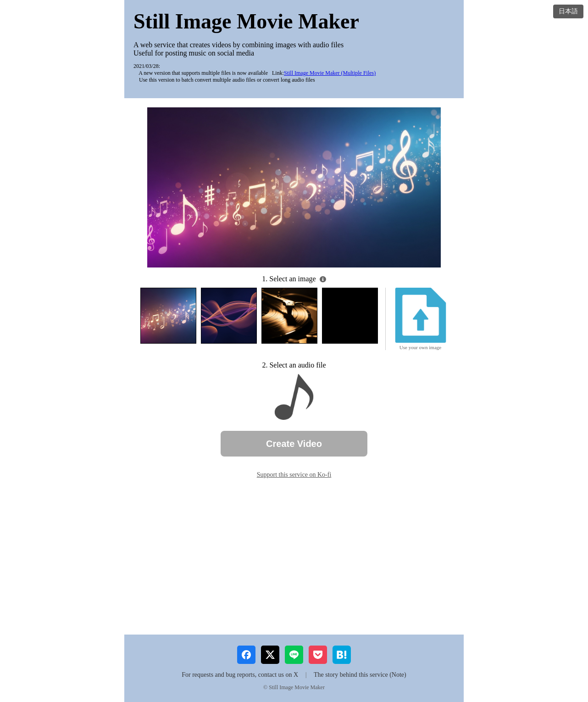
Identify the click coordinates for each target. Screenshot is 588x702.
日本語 (568, 11)
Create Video (294, 444)
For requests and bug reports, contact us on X (240, 675)
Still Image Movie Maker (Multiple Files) (330, 73)
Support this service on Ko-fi (294, 475)
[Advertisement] (294, 557)
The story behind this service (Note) (360, 675)
